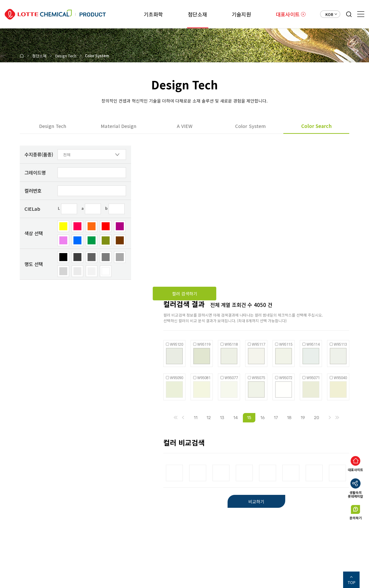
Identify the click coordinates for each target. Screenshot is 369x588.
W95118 (231, 344)
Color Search (316, 126)
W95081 (204, 378)
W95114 (313, 344)
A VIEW (185, 126)
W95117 (258, 344)
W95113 (340, 344)
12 (209, 418)
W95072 (286, 378)
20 (317, 418)
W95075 (258, 378)
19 (303, 418)
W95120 (176, 344)
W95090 (176, 378)
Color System (250, 126)
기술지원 (241, 14)
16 (263, 418)
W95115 (286, 344)
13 (222, 418)
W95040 (340, 378)
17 (276, 418)
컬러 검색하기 (185, 294)
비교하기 (256, 501)
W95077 (231, 378)
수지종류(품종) (39, 154)
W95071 (313, 378)
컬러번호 (33, 191)
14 (236, 418)
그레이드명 (35, 173)
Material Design (119, 126)
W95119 (204, 344)
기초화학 (153, 14)
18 (289, 418)
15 (249, 418)
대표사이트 (288, 14)
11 (196, 418)
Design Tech (53, 126)
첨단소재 (197, 14)
